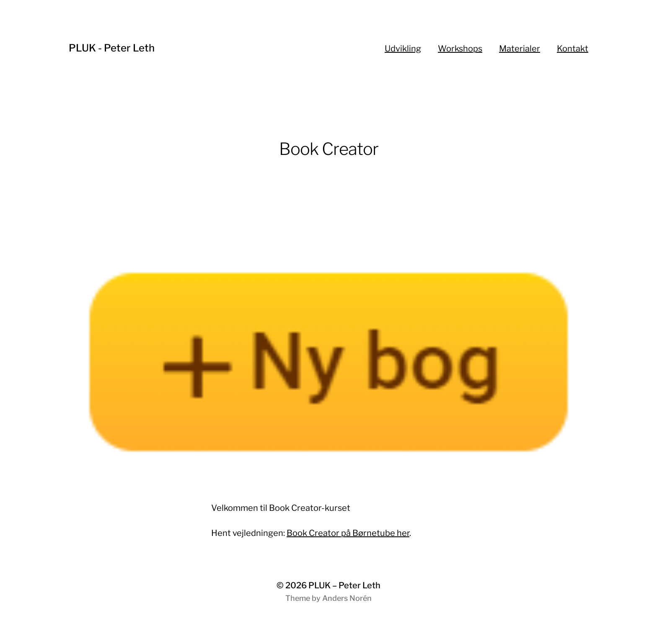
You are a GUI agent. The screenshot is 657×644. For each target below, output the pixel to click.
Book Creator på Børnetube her (348, 533)
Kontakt (573, 49)
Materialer (520, 49)
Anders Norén (347, 598)
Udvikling (403, 49)
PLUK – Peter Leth (344, 585)
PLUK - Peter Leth (112, 48)
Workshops (460, 49)
